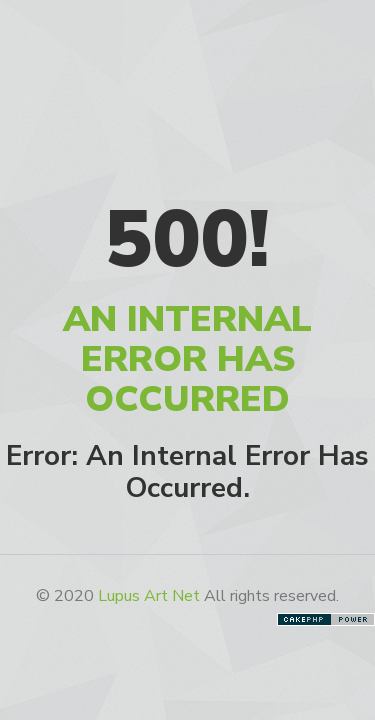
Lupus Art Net (149, 596)
